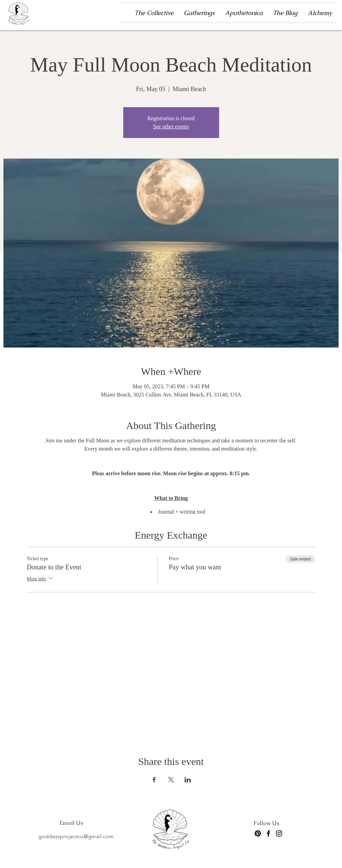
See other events (171, 127)
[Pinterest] (258, 833)
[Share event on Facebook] (154, 780)
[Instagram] (279, 833)
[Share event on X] (171, 780)
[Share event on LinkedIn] (188, 780)
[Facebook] (268, 833)
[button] (199, 13)
